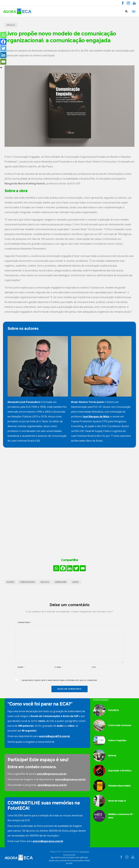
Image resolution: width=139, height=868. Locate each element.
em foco (45, 582)
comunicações (27, 582)
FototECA (113, 710)
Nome (21, 667)
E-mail (59, 667)
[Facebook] (63, 568)
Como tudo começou (120, 725)
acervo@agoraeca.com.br (70, 779)
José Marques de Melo (96, 416)
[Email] (83, 568)
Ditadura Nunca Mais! (119, 786)
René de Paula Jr (117, 801)
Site (94, 667)
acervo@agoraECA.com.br (55, 736)
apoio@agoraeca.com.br (52, 785)
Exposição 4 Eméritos (120, 771)
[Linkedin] (69, 568)
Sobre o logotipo (117, 740)
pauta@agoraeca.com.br (52, 774)
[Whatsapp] (56, 568)
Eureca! (112, 755)
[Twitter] (76, 568)
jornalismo (61, 582)
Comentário (24, 623)
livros (75, 582)
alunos (10, 582)
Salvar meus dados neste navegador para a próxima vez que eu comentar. (60, 680)
